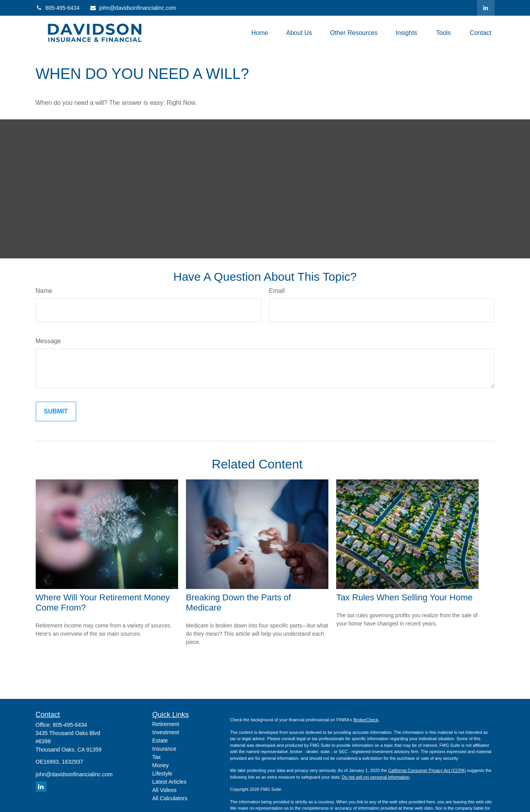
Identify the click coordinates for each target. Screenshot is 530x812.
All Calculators (170, 798)
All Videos (164, 790)
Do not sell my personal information (375, 777)
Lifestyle (162, 774)
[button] (260, 33)
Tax (157, 757)
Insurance (164, 749)
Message (48, 341)
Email (277, 291)
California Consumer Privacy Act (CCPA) (427, 770)
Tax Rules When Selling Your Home (404, 597)
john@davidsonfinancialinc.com (133, 8)
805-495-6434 (58, 8)
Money (160, 765)
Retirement (166, 724)
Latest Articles (169, 782)
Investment (166, 732)
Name (44, 291)
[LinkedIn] (486, 8)
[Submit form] (56, 411)
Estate (160, 741)
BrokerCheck (366, 720)
